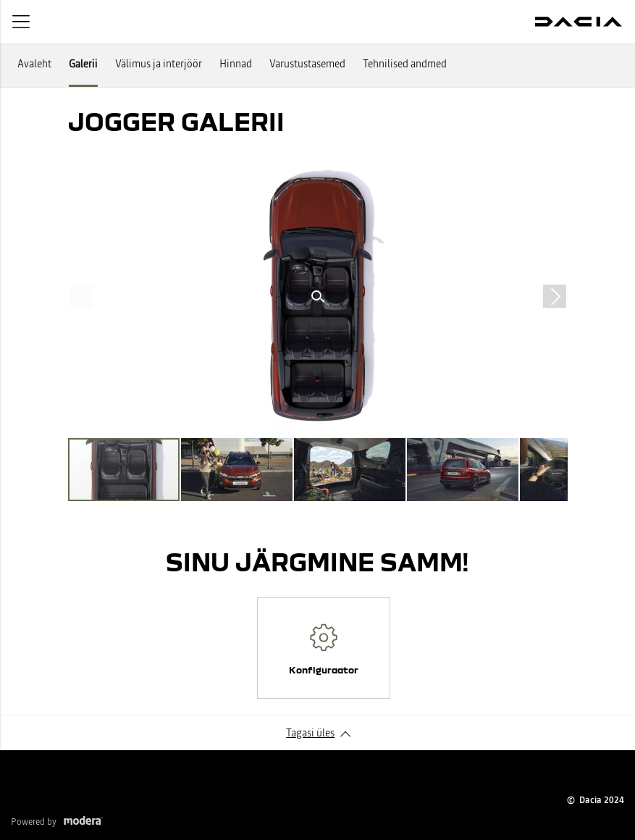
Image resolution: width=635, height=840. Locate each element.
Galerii (83, 64)
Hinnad (236, 64)
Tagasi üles (310, 733)
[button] (318, 296)
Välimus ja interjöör (159, 64)
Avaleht (34, 64)
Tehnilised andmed (405, 64)
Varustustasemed (307, 64)
